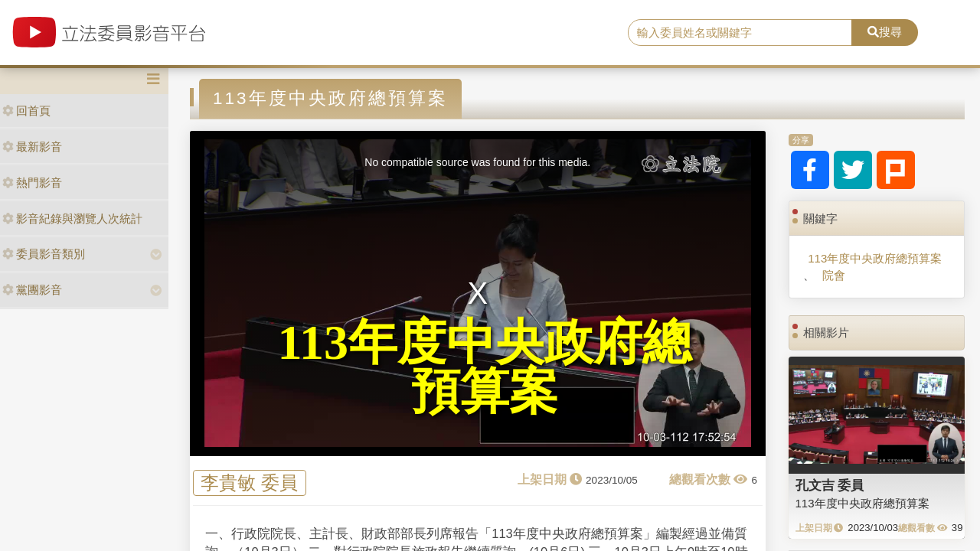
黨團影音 (32, 290)
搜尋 (885, 32)
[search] (740, 33)
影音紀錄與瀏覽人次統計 (72, 218)
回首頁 (26, 111)
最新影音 (32, 147)
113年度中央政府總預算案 (875, 258)
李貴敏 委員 (249, 483)
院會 (834, 275)
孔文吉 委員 (830, 485)
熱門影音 (32, 183)
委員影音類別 (44, 254)
